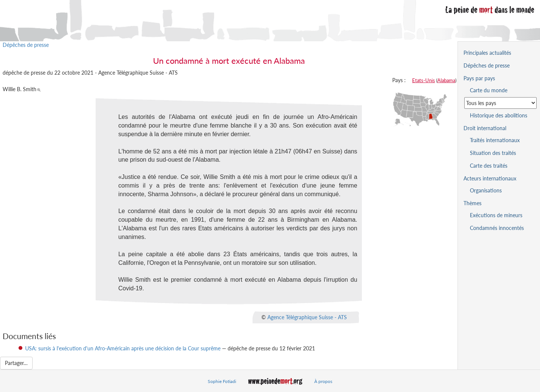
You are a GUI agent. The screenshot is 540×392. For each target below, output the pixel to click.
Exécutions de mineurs (496, 215)
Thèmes (472, 203)
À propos (323, 381)
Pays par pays (479, 78)
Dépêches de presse (26, 45)
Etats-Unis (424, 80)
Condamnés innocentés (497, 228)
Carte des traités (489, 166)
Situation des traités (493, 153)
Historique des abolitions (499, 115)
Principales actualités (487, 53)
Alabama (446, 80)
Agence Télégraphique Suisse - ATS (307, 317)
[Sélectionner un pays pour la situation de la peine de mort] (500, 103)
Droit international (485, 128)
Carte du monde (489, 90)
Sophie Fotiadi (222, 381)
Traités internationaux (495, 140)
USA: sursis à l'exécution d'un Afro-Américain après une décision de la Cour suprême (123, 348)
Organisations (486, 190)
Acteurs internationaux (490, 178)
